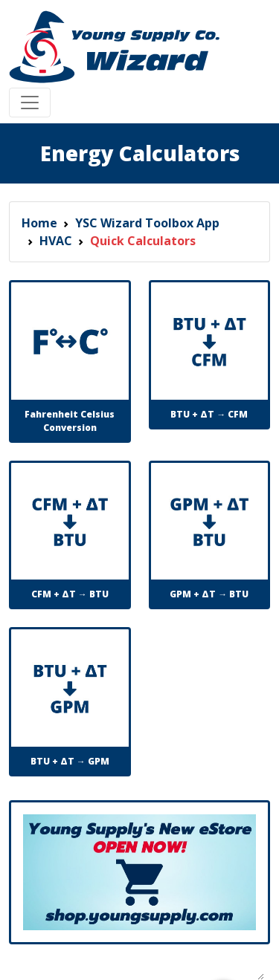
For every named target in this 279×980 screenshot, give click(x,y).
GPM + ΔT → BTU (209, 594)
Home (39, 223)
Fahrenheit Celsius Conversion (70, 421)
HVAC (56, 241)
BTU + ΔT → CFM (209, 414)
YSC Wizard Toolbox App (147, 223)
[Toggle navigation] (30, 103)
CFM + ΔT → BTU (70, 594)
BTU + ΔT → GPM (70, 761)
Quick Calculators (143, 241)
